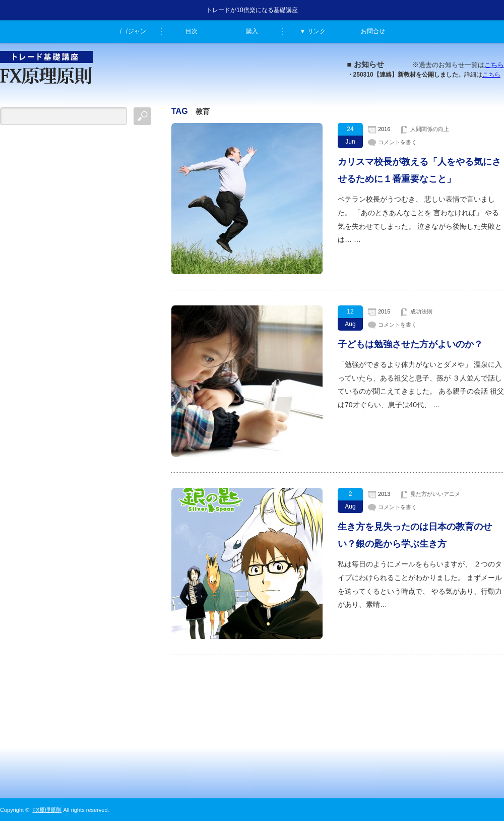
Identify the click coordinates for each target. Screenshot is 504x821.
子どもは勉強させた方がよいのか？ (410, 344)
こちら (494, 65)
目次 (192, 31)
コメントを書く (397, 142)
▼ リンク (312, 31)
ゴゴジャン (131, 31)
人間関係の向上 (430, 129)
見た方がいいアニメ (435, 494)
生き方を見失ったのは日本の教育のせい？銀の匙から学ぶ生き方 (415, 535)
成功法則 (421, 311)
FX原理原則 (47, 810)
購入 (252, 31)
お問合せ (373, 31)
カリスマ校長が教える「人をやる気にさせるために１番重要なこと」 (419, 170)
